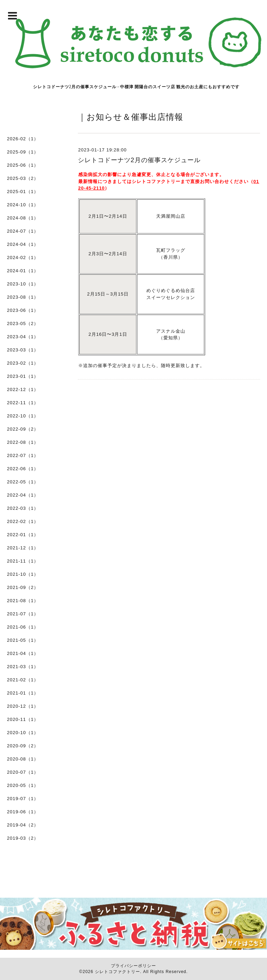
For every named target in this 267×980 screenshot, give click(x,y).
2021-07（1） (23, 614)
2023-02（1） (23, 363)
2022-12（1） (23, 389)
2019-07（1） (23, 799)
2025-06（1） (23, 165)
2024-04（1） (23, 244)
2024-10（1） (23, 205)
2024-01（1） (23, 271)
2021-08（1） (23, 601)
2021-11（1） (23, 561)
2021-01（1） (23, 693)
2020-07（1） (23, 772)
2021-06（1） (23, 627)
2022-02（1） (23, 521)
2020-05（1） (23, 785)
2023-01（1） (23, 376)
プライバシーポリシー (133, 966)
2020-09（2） (23, 746)
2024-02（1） (23, 258)
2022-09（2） (23, 429)
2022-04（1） (23, 495)
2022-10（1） (23, 416)
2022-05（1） (23, 482)
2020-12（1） (23, 706)
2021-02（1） (23, 680)
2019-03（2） (23, 838)
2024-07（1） (23, 231)
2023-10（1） (23, 284)
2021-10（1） (23, 574)
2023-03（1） (23, 350)
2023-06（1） (23, 310)
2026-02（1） (23, 139)
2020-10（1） (23, 733)
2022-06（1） (23, 469)
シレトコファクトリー (118, 972)
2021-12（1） (23, 548)
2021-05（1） (23, 640)
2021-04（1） (23, 653)
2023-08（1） (23, 297)
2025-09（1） (23, 152)
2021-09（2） (23, 587)
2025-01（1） (23, 192)
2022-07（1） (23, 455)
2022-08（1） (23, 442)
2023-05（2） (23, 323)
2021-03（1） (23, 667)
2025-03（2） (23, 178)
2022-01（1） (23, 535)
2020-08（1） (23, 759)
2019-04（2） (23, 825)
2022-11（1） (23, 403)
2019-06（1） (23, 812)
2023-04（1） (23, 337)
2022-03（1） (23, 508)
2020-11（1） (23, 719)
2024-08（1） (23, 218)
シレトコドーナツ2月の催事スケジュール (139, 160)
